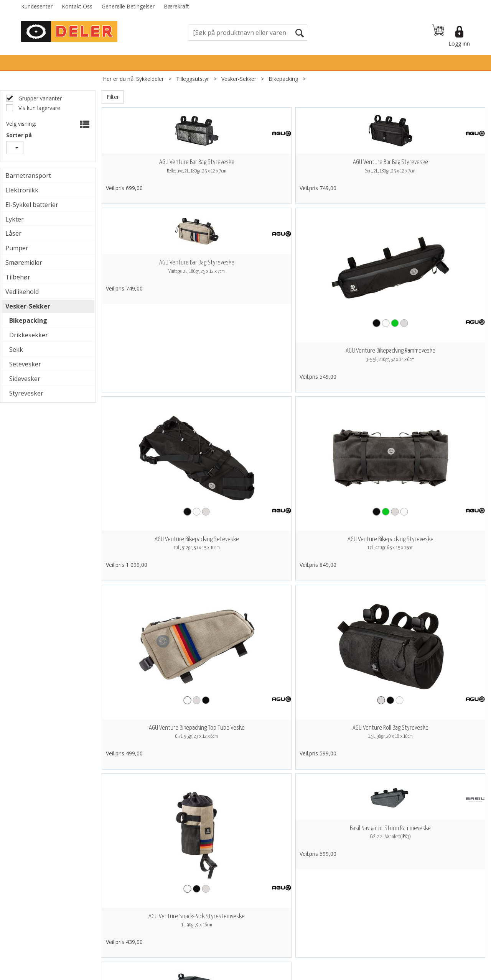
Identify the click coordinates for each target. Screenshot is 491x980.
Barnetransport (28, 176)
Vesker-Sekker (239, 79)
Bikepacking (283, 79)
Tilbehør (18, 277)
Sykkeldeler (150, 79)
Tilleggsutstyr (193, 79)
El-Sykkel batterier (32, 205)
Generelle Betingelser (128, 6)
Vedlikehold (22, 292)
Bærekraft (176, 6)
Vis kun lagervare (39, 108)
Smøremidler (24, 263)
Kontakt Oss (77, 6)
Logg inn (459, 44)
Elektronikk (22, 190)
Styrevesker (26, 393)
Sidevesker (25, 379)
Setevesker (25, 364)
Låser (13, 233)
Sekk (16, 350)
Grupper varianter (39, 98)
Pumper (17, 248)
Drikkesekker (29, 335)
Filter (113, 97)
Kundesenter (37, 6)
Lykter (15, 219)
